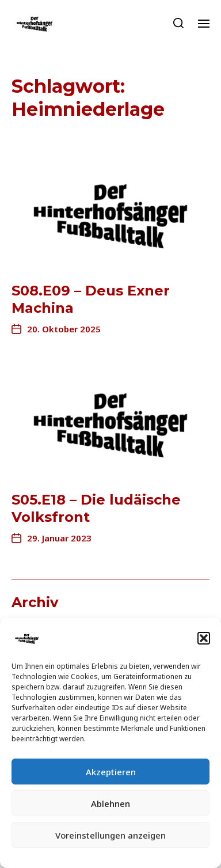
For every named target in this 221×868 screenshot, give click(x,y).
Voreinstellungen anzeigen (110, 835)
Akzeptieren (111, 772)
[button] (204, 638)
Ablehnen (110, 803)
